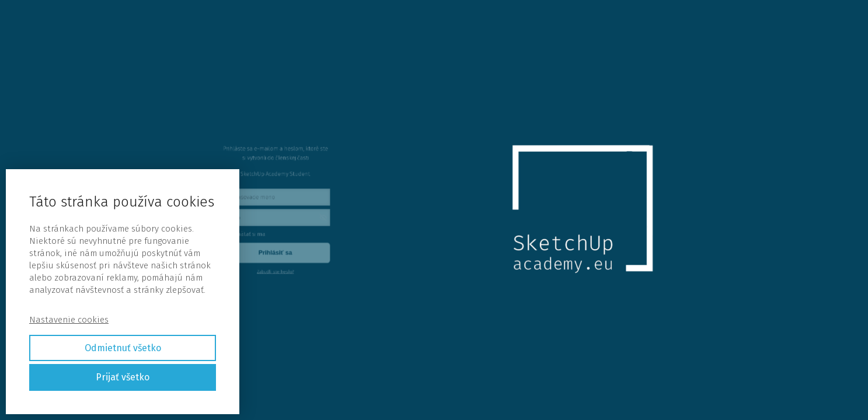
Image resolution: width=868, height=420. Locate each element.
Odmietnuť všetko (123, 348)
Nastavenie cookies (69, 320)
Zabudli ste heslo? (278, 258)
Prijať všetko (123, 377)
